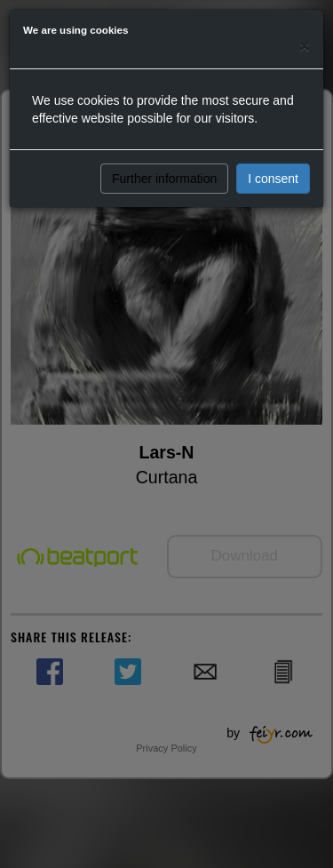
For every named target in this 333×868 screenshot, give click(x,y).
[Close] (305, 46)
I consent (273, 179)
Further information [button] (164, 179)
